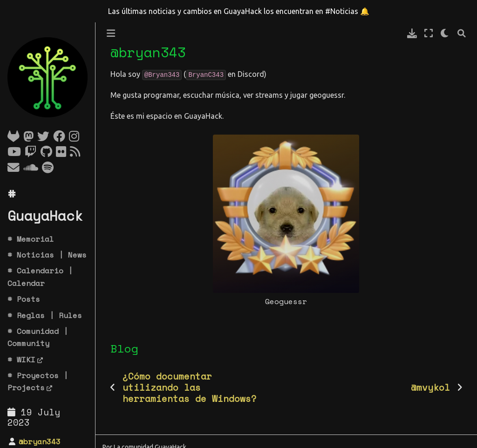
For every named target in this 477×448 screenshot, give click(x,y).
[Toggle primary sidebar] (111, 33)
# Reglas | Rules (45, 315)
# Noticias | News (47, 255)
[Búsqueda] (462, 33)
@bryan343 (40, 441)
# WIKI (21, 360)
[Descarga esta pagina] (412, 33)
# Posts (24, 299)
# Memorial (31, 239)
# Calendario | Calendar (40, 277)
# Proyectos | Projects (38, 381)
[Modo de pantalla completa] (429, 33)
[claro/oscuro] (445, 33)
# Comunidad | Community (38, 337)
